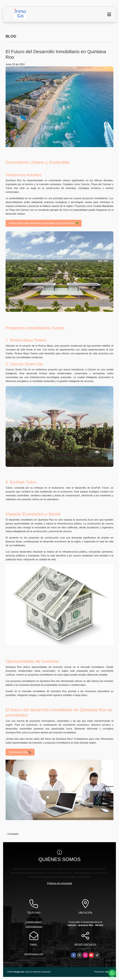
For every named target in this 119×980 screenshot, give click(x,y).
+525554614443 (34, 927)
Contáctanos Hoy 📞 (20, 752)
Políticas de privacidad (59, 883)
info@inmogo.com (34, 954)
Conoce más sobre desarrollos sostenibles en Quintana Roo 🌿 (44, 223)
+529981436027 (34, 922)
